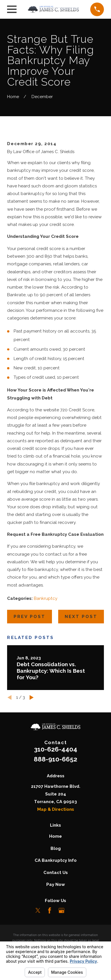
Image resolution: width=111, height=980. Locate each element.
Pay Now (56, 884)
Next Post (81, 617)
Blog (56, 848)
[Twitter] (38, 910)
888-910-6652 (55, 759)
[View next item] (32, 698)
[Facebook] (50, 910)
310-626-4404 (56, 749)
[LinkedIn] (73, 910)
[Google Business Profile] (61, 910)
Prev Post (30, 617)
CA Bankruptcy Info (56, 860)
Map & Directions (56, 809)
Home (55, 836)
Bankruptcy (46, 598)
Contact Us (56, 873)
